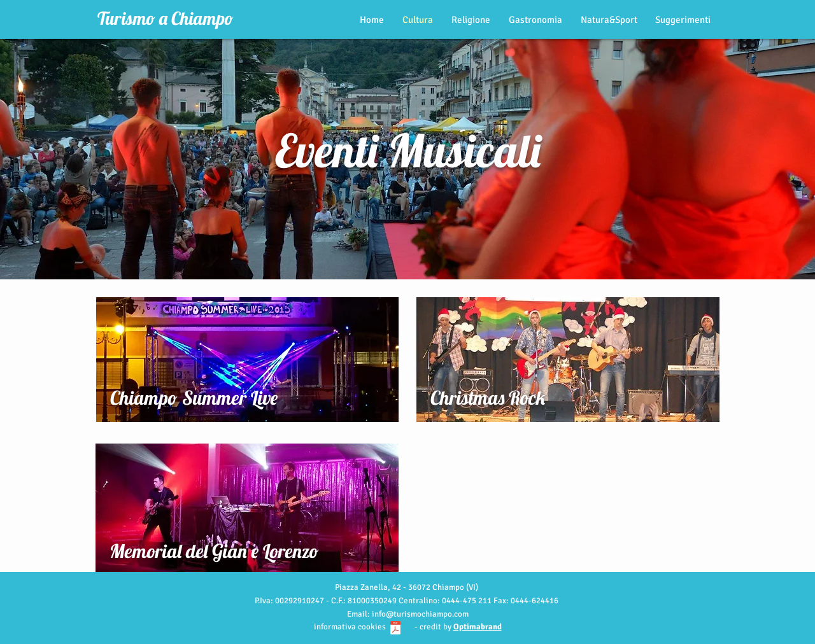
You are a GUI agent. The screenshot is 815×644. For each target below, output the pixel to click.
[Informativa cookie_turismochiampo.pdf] (395, 629)
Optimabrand (478, 627)
